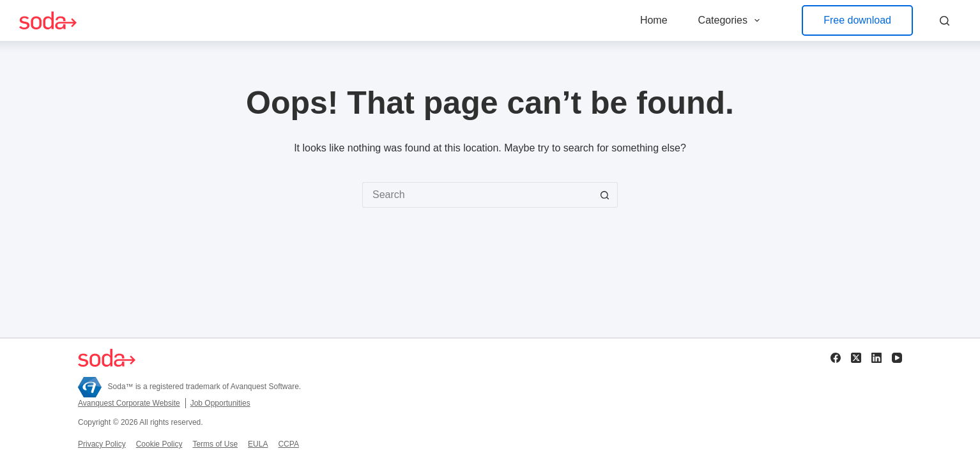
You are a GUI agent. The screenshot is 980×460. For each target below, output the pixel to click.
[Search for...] (477, 195)
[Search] (945, 21)
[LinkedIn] (877, 358)
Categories (732, 20)
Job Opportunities (220, 403)
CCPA (288, 444)
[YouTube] (897, 358)
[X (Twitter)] (856, 358)
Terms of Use (215, 444)
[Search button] (605, 195)
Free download (857, 20)
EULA (258, 444)
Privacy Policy (102, 444)
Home (654, 20)
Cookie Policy (159, 444)
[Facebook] (836, 358)
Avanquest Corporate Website (129, 403)
